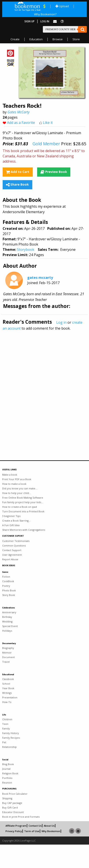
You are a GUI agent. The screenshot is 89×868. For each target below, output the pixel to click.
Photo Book (9, 590)
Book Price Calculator (15, 794)
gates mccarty (40, 278)
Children (7, 719)
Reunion (7, 783)
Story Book (9, 595)
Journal (6, 769)
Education (36, 39)
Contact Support (12, 550)
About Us (49, 826)
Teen (5, 724)
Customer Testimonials (16, 541)
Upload (62, 6)
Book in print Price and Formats (21, 817)
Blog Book (8, 764)
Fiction (6, 577)
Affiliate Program (16, 826)
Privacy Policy (14, 831)
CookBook (8, 581)
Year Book (8, 688)
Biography (8, 648)
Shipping (7, 798)
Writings (7, 693)
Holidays (7, 631)
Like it (48, 123)
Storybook (26, 250)
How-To (7, 702)
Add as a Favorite (21, 123)
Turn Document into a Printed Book (23, 511)
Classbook (8, 679)
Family (6, 728)
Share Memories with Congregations (24, 530)
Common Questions (14, 546)
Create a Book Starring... (16, 521)
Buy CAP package (12, 803)
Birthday (7, 617)
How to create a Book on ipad (20, 507)
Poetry (6, 586)
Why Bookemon (51, 831)
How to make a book (14, 484)
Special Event (10, 626)
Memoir (7, 653)
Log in (61, 322)
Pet (4, 742)
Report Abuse (10, 559)
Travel (6, 662)
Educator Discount (13, 812)
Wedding (7, 621)
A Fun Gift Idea (11, 525)
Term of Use (32, 831)
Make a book (10, 475)
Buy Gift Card (10, 807)
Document (8, 657)
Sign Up (29, 21)
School (6, 684)
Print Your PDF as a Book (17, 479)
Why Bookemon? (45, 14)
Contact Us (35, 826)
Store (76, 39)
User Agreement (12, 555)
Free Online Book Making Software (23, 498)
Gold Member (46, 144)
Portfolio (7, 778)
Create (15, 39)
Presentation (10, 697)
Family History (11, 733)
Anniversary (9, 612)
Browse (58, 39)
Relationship (9, 747)
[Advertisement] (41, 386)
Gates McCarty (18, 112)
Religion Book (10, 773)
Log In (45, 21)
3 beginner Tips (11, 516)
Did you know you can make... (20, 488)
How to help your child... (17, 493)
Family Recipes (11, 738)
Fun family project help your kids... (23, 502)
